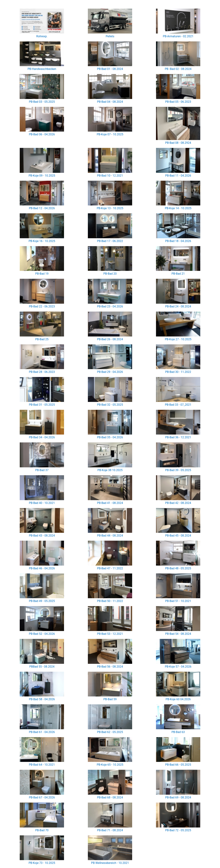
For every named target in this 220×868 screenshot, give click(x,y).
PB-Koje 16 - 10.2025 (42, 241)
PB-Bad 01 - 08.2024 (110, 69)
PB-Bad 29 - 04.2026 (110, 372)
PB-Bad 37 (42, 470)
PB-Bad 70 (42, 830)
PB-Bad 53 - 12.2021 (110, 634)
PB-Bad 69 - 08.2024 (178, 797)
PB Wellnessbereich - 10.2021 (110, 863)
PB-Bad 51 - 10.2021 (178, 601)
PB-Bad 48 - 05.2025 (178, 568)
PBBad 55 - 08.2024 (42, 667)
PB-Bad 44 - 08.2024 (110, 536)
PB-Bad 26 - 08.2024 (110, 339)
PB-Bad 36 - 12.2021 (178, 437)
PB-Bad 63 (178, 732)
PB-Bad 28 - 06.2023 (42, 372)
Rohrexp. (42, 36)
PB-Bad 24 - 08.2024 (178, 306)
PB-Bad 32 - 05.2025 (110, 405)
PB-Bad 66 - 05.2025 (178, 765)
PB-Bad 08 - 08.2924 (178, 143)
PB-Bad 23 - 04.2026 (110, 306)
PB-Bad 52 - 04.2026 (42, 634)
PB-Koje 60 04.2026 (178, 699)
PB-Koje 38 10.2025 (110, 470)
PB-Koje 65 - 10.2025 (110, 765)
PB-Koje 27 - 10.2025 (178, 339)
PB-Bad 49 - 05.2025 (42, 601)
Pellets (110, 36)
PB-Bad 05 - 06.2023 (178, 102)
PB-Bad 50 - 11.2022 (110, 601)
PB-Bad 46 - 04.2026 (42, 568)
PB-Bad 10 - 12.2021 (110, 176)
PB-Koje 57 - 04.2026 (178, 667)
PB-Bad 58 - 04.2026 (42, 699)
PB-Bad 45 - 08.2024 (178, 536)
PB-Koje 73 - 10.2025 (42, 863)
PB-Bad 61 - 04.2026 (42, 732)
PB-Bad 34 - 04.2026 (42, 437)
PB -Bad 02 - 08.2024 (178, 69)
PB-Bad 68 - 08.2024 (110, 797)
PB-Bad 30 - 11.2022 (178, 372)
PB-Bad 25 (42, 339)
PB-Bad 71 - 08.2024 (110, 830)
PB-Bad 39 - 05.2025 (178, 470)
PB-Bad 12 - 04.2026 (42, 208)
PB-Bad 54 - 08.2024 (178, 634)
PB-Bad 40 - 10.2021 (42, 503)
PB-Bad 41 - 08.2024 (110, 503)
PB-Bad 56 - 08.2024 (110, 667)
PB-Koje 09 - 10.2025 (42, 176)
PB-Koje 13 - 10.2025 (110, 208)
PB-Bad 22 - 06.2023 (42, 306)
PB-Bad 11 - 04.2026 (178, 176)
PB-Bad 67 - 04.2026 (42, 797)
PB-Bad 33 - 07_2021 (178, 405)
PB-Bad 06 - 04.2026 (42, 134)
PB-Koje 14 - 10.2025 (178, 208)
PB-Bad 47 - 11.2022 (110, 568)
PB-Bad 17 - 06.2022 (110, 241)
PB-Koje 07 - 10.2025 (110, 134)
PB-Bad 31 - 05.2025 (42, 405)
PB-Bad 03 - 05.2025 (42, 102)
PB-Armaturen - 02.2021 (178, 36)
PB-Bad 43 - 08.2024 (42, 536)
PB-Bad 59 (110, 699)
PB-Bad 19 (42, 274)
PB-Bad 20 (110, 274)
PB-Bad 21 (178, 274)
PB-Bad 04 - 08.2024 (110, 102)
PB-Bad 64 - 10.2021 (42, 765)
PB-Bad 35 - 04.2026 (110, 437)
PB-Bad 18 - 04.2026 (178, 241)
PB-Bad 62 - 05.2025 (110, 732)
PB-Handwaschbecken (42, 69)
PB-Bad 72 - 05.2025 (178, 830)
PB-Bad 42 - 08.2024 (178, 503)
